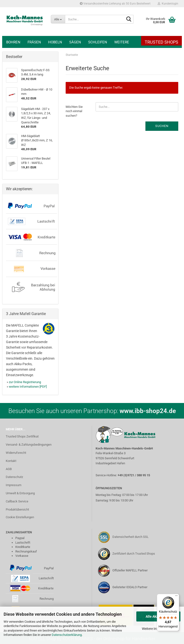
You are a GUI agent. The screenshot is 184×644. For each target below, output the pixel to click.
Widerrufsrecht (16, 453)
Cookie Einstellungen (20, 517)
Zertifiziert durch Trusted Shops (134, 554)
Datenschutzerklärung (67, 635)
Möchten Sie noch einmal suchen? (74, 111)
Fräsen (34, 42)
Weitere (122, 42)
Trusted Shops (161, 42)
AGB (9, 469)
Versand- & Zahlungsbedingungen (29, 445)
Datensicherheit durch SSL (130, 537)
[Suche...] (58, 19)
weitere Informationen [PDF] (28, 387)
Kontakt (11, 461)
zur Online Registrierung (25, 382)
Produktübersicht (17, 509)
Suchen (162, 126)
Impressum (14, 485)
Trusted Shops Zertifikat (22, 436)
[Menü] (176, 597)
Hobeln (55, 42)
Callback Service (17, 501)
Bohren (13, 42)
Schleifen (98, 42)
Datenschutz (14, 477)
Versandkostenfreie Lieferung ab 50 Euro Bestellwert (115, 4)
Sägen (75, 42)
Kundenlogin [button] (168, 4)
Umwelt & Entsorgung (20, 493)
